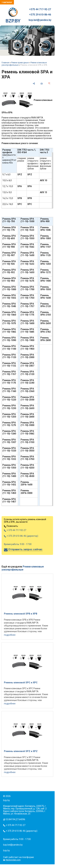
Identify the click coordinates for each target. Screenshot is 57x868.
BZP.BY (13, 16)
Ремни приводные (20, 63)
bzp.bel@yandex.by (40, 20)
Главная (5, 63)
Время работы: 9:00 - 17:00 (18, 544)
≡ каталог (7, 2)
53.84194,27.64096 (16, 819)
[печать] (42, 83)
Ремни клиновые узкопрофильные (23, 568)
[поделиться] (34, 83)
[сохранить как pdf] (49, 83)
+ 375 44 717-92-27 (15, 530)
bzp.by (6, 850)
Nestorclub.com (13, 860)
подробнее (10, 635)
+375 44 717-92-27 (40, 9)
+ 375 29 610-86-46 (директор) (21, 536)
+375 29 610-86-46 (40, 15)
